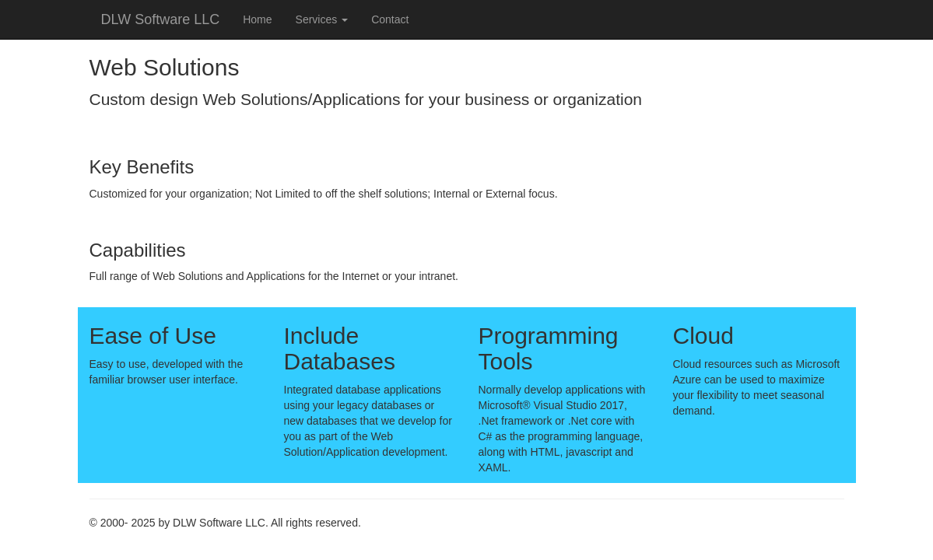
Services (322, 19)
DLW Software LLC (161, 19)
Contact (390, 19)
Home (257, 19)
